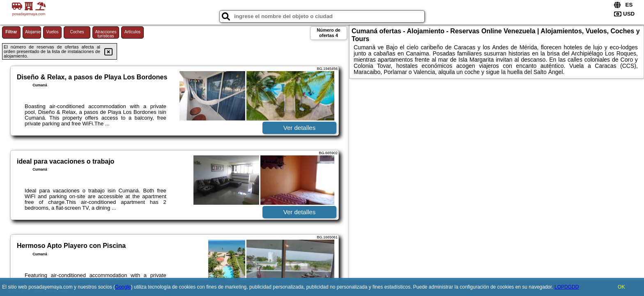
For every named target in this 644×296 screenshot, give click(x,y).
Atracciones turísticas (106, 34)
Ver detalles (299, 128)
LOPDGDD (567, 287)
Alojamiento (33, 32)
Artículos (132, 32)
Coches (77, 32)
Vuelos (52, 32)
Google (123, 287)
